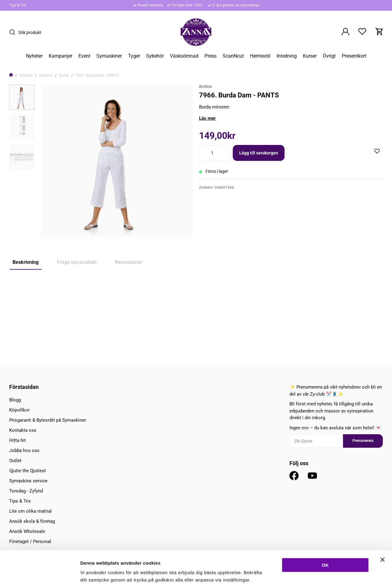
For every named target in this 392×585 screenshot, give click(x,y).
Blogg (15, 400)
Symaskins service (28, 481)
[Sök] (14, 32)
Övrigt (329, 56)
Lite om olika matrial (30, 511)
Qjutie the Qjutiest (28, 471)
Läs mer (207, 118)
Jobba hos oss (24, 450)
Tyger (134, 56)
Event (84, 56)
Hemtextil (260, 56)
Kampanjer (60, 56)
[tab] (22, 97)
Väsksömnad (184, 56)
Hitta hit (17, 440)
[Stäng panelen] (383, 528)
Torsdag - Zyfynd (26, 491)
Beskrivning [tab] (26, 262)
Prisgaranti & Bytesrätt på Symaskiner (48, 420)
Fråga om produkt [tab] (77, 262)
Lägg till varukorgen (259, 153)
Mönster (46, 75)
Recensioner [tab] (129, 262)
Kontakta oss (23, 430)
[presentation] (22, 97)
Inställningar (333, 573)
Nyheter (34, 56)
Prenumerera (363, 441)
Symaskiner (109, 56)
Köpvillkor (19, 410)
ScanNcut (233, 56)
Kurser (310, 56)
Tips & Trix (18, 5)
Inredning (287, 56)
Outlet (15, 461)
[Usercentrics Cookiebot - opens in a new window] (40, 573)
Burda (64, 75)
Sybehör (155, 56)
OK (325, 533)
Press (211, 56)
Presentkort (354, 56)
